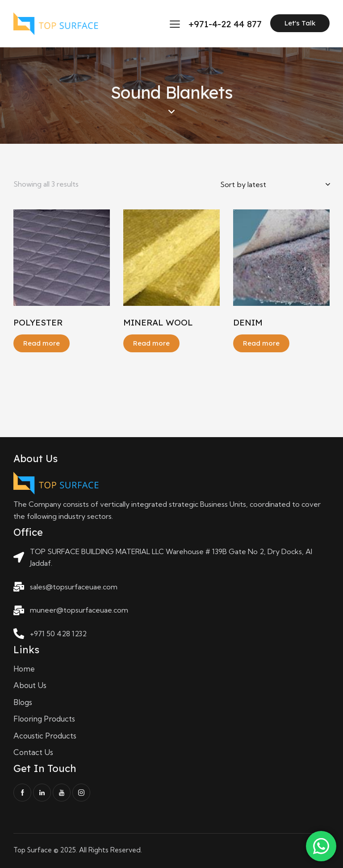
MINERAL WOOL (158, 322)
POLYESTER (38, 322)
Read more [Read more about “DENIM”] (261, 343)
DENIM (248, 322)
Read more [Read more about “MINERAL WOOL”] (151, 343)
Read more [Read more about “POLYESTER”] (42, 343)
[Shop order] (275, 184)
